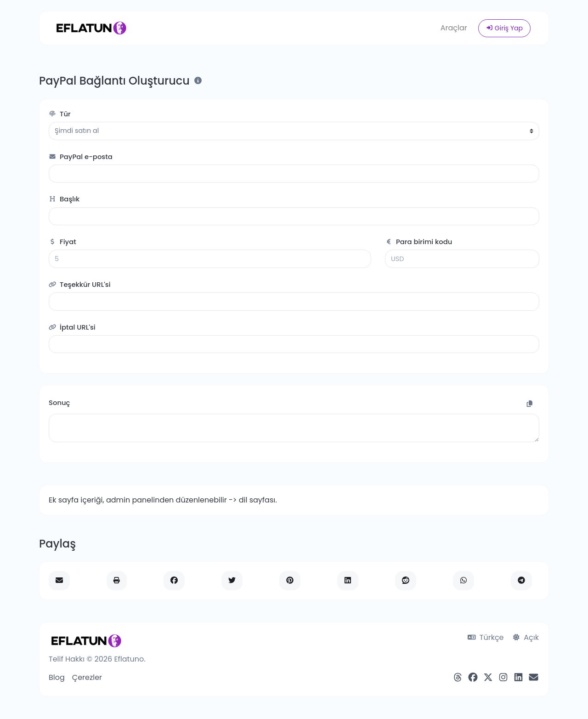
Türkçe (486, 637)
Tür (60, 114)
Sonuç (59, 402)
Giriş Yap (504, 28)
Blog (57, 677)
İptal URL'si (72, 327)
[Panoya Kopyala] (530, 404)
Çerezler (87, 677)
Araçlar (454, 28)
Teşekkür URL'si (80, 284)
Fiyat (62, 242)
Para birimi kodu (418, 242)
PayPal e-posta (81, 157)
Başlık (64, 199)
